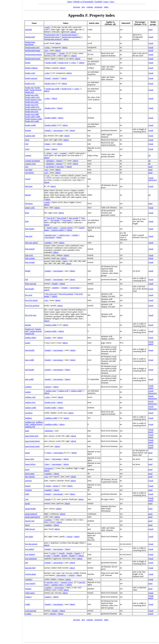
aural (150, 29)
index (106, 7)
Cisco (112, 2)
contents (90, 7)
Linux (106, 2)
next (83, 7)
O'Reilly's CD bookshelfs (83, 2)
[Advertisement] (11, 321)
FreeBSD (99, 2)
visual (151, 37)
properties (99, 7)
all (149, 155)
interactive (153, 180)
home (70, 2)
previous (77, 7)
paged (151, 344)
